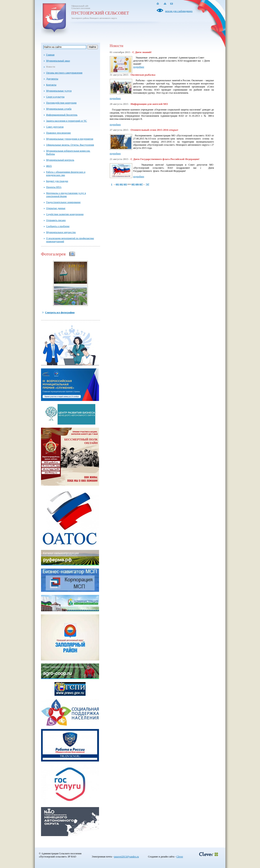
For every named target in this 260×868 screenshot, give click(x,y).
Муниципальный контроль (60, 160)
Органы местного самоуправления (64, 73)
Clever (180, 857)
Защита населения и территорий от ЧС (67, 121)
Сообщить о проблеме (58, 226)
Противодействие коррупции (61, 103)
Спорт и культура (55, 97)
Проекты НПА (54, 187)
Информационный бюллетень (62, 115)
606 (137, 184)
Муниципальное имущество (61, 232)
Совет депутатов (55, 127)
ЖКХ (49, 166)
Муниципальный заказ (58, 61)
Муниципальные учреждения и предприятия (70, 139)
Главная (50, 55)
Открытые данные (56, 208)
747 (148, 184)
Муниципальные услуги (59, 91)
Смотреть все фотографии (60, 312)
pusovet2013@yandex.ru (126, 857)
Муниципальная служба (59, 109)
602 (122, 184)
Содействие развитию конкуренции (65, 214)
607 (141, 184)
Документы (52, 79)
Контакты (51, 85)
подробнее (139, 67)
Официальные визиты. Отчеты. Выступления (70, 145)
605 (133, 184)
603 (125, 184)
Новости (51, 67)
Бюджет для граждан (57, 181)
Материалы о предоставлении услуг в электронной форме (66, 195)
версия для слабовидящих (175, 11)
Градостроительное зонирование (63, 202)
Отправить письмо (56, 220)
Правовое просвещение (59, 133)
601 (118, 184)
